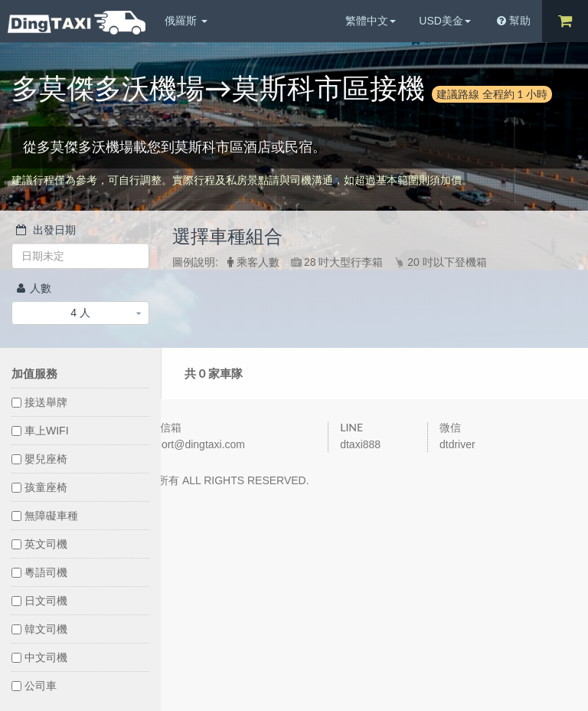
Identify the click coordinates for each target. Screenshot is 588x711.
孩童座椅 (39, 487)
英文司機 (39, 544)
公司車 (34, 686)
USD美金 (445, 21)
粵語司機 (39, 572)
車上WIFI (40, 431)
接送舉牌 (39, 402)
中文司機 (39, 657)
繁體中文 (371, 21)
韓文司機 (39, 629)
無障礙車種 (45, 516)
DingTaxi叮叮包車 (77, 23)
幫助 (514, 21)
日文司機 (39, 601)
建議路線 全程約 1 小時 (492, 94)
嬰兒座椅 (39, 459)
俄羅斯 (186, 21)
